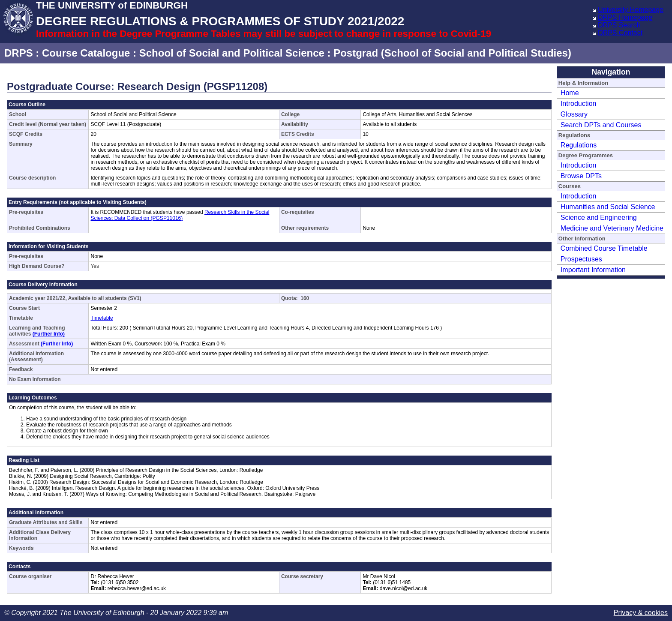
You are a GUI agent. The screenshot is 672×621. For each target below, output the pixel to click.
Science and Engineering (599, 217)
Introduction (579, 103)
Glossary (574, 114)
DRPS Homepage (625, 17)
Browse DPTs (581, 176)
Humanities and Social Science (608, 207)
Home (570, 93)
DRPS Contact (620, 33)
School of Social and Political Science (232, 53)
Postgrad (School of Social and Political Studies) (452, 53)
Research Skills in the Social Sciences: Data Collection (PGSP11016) (180, 215)
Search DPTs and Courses (601, 125)
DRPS (19, 53)
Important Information (593, 270)
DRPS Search (619, 25)
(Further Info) (49, 334)
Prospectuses (581, 259)
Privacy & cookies (641, 613)
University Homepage (631, 10)
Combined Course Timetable (604, 248)
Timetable (102, 318)
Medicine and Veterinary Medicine (612, 228)
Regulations (579, 145)
